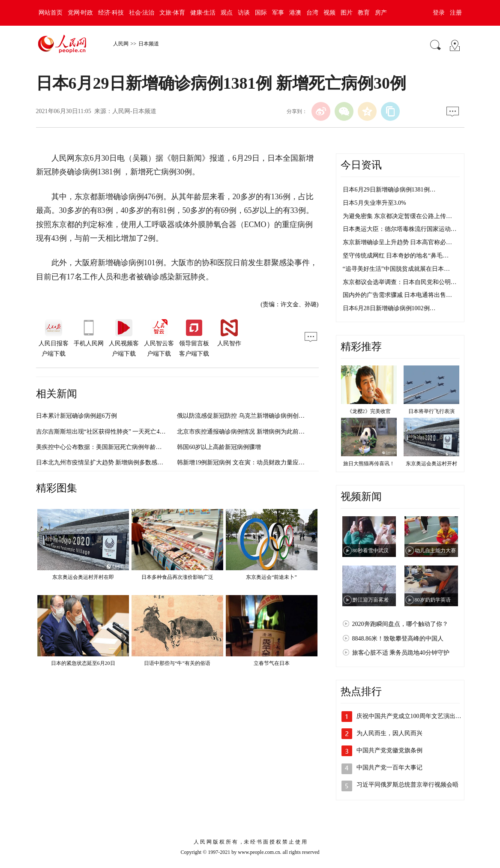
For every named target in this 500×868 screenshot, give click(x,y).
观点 (227, 13)
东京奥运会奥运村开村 (431, 464)
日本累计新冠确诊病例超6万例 (76, 416)
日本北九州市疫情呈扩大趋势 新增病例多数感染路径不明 (112, 462)
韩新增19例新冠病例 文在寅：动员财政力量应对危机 (247, 462)
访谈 (244, 13)
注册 (456, 13)
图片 (347, 13)
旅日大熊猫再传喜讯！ (369, 464)
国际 (261, 13)
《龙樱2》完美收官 (369, 411)
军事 (278, 13)
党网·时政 (81, 13)
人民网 (121, 44)
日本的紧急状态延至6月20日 (83, 663)
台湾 (312, 13)
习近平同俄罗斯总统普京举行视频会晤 (407, 785)
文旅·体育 (172, 13)
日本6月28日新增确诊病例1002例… (389, 308)
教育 (364, 13)
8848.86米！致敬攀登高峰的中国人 (398, 639)
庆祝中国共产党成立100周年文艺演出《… (412, 716)
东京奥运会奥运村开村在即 (83, 577)
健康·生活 (203, 13)
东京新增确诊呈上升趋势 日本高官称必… (398, 242)
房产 (381, 13)
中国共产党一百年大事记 (389, 768)
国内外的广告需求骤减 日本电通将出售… (398, 295)
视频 (329, 13)
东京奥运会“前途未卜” (271, 577)
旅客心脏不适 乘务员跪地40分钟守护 (401, 653)
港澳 (295, 13)
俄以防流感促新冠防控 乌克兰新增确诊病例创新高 (244, 416)
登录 (439, 13)
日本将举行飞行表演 (431, 411)
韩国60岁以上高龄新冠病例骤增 (219, 447)
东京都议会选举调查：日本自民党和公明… (400, 282)
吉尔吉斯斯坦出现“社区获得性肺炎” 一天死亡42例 (102, 432)
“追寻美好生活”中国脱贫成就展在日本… (396, 269)
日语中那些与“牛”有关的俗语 (177, 663)
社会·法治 (142, 13)
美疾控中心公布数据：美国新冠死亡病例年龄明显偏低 (108, 447)
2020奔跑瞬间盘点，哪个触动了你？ (400, 624)
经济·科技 (111, 13)
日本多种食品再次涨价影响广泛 (177, 577)
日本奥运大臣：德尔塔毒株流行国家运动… (400, 229)
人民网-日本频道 (134, 111)
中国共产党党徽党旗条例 (389, 750)
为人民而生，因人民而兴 (389, 733)
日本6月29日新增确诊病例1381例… (389, 190)
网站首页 (51, 13)
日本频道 (149, 44)
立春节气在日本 (272, 663)
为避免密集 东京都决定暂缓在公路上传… (398, 216)
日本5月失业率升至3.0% (374, 203)
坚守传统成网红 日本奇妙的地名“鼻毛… (396, 256)
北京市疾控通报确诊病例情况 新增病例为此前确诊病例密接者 (259, 432)
